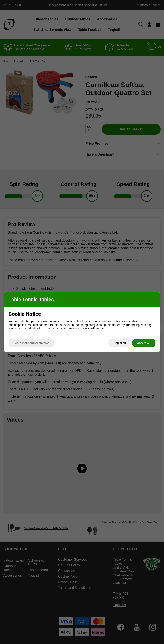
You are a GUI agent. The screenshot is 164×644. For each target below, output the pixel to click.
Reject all (120, 343)
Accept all (144, 343)
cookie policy (17, 325)
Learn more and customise (31, 343)
